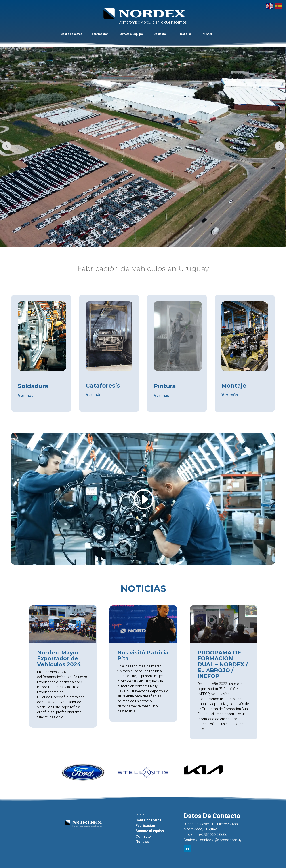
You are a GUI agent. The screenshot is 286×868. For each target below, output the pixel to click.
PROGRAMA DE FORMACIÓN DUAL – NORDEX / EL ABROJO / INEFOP (223, 664)
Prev (7, 146)
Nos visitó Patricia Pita (143, 655)
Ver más (26, 396)
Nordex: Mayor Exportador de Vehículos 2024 (59, 658)
